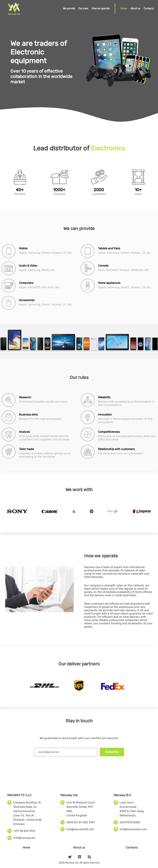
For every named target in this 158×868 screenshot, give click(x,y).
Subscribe (112, 752)
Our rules (83, 9)
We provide (69, 9)
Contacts (149, 9)
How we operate (101, 9)
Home (124, 9)
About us (135, 9)
